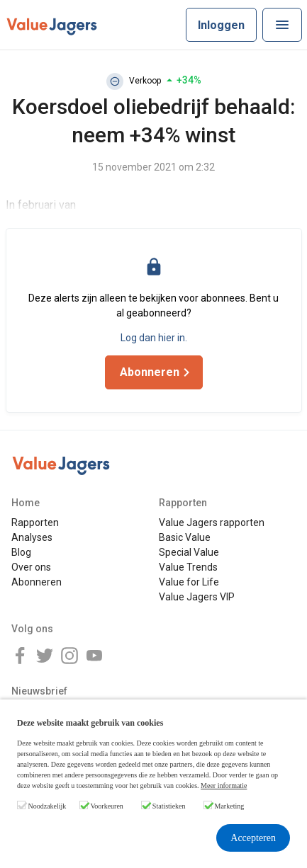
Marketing (230, 806)
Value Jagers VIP (197, 597)
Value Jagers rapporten (212, 522)
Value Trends (188, 567)
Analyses (32, 537)
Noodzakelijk (48, 806)
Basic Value (185, 537)
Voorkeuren (106, 806)
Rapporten (35, 522)
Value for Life (189, 582)
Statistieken (169, 806)
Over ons (31, 567)
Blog (21, 552)
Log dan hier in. (154, 338)
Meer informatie (224, 786)
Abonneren (37, 582)
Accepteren (253, 838)
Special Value (189, 552)
